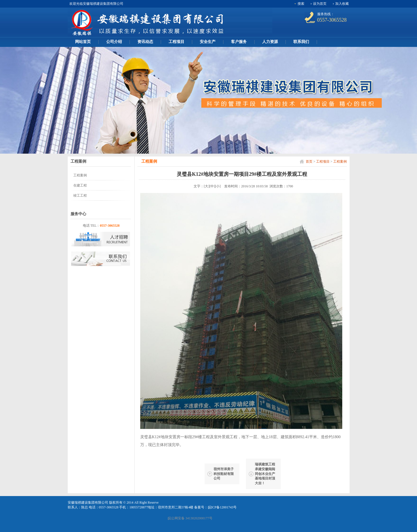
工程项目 (176, 42)
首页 (309, 162)
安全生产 (208, 42)
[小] (218, 186)
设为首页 (320, 4)
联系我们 (301, 42)
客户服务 (239, 42)
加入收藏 (342, 4)
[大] (207, 186)
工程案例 (340, 162)
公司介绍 (114, 42)
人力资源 (270, 42)
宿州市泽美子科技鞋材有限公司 (224, 474)
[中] (212, 186)
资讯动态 (145, 42)
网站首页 (83, 42)
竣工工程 (80, 195)
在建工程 (80, 185)
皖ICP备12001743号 (222, 507)
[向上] (404, 523)
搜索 (301, 4)
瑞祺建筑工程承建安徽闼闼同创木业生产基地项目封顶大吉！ (265, 474)
